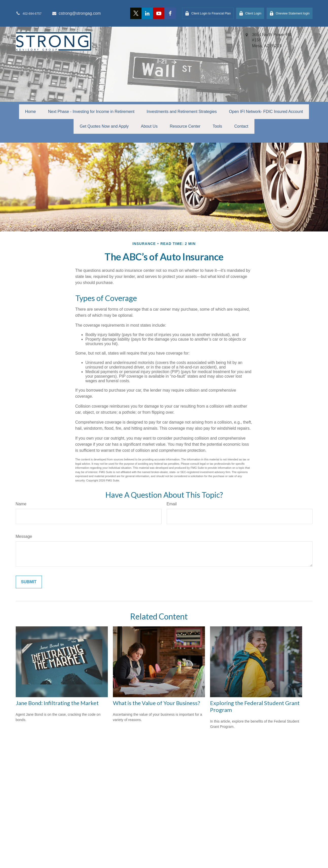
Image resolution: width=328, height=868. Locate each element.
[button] (31, 112)
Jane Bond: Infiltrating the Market (57, 703)
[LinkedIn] (147, 13)
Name (21, 504)
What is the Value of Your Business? (157, 703)
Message (24, 536)
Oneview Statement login (289, 13)
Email (172, 504)
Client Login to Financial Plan (208, 13)
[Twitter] (136, 13)
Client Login (250, 13)
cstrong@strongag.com (76, 13)
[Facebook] (170, 13)
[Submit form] (29, 582)
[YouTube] (159, 13)
